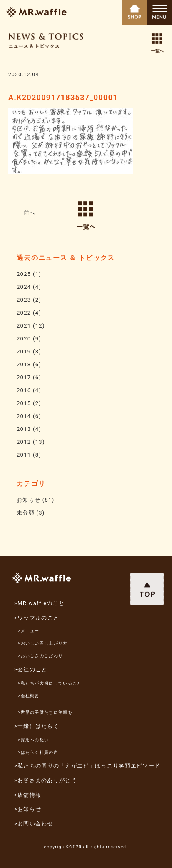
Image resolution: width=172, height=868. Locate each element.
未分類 (26, 513)
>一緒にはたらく (37, 726)
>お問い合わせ (34, 824)
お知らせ (29, 500)
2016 (24, 390)
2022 (24, 313)
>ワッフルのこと (37, 618)
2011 (24, 455)
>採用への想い (33, 740)
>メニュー (29, 631)
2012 (24, 442)
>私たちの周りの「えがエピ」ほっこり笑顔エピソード (87, 766)
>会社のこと (31, 669)
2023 (24, 300)
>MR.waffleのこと (39, 603)
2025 (24, 274)
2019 (24, 351)
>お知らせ (28, 809)
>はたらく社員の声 (38, 752)
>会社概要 (29, 696)
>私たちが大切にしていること (50, 683)
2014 (24, 416)
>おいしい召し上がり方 (43, 643)
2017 (24, 377)
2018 (24, 364)
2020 (24, 339)
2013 (24, 429)
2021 (24, 326)
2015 (24, 403)
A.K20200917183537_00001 (63, 97)
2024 (24, 287)
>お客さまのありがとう (46, 780)
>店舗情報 (28, 795)
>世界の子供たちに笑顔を (45, 712)
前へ (30, 213)
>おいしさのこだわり (40, 656)
